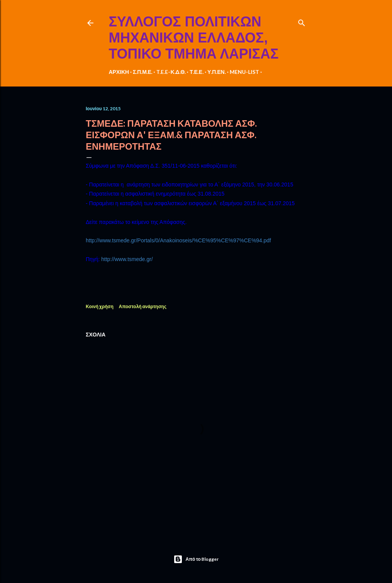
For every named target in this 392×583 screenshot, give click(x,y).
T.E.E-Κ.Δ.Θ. (171, 72)
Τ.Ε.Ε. (196, 72)
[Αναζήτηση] (302, 21)
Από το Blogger (196, 559)
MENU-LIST (244, 72)
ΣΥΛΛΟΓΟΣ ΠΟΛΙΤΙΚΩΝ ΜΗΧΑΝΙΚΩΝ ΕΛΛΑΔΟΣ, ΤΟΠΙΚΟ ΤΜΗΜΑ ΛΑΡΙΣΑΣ (194, 38)
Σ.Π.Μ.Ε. (143, 72)
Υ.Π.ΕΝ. (217, 72)
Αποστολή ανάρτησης (142, 306)
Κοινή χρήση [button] (100, 306)
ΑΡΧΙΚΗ (119, 72)
